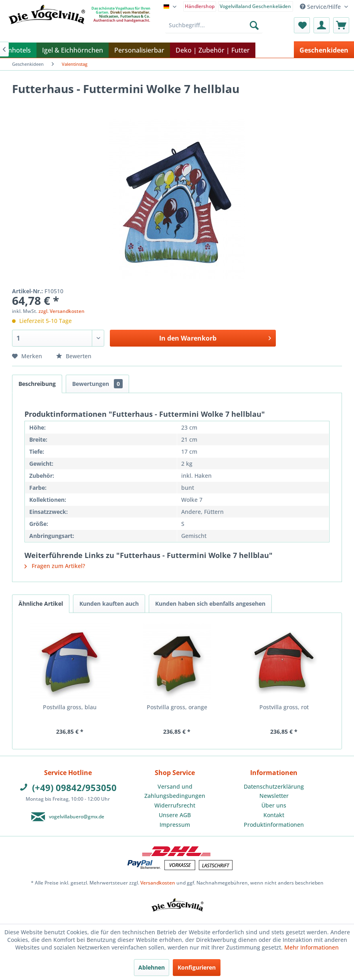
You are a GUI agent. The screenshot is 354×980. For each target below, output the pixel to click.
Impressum (175, 825)
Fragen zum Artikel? (55, 566)
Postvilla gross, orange (177, 707)
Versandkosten (158, 883)
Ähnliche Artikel (41, 604)
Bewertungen (97, 384)
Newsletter (274, 796)
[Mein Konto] (322, 25)
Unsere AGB (175, 815)
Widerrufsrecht (175, 805)
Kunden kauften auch (109, 604)
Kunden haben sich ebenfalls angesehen (210, 604)
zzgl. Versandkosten (62, 311)
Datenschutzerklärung (274, 786)
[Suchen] (254, 25)
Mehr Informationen (312, 947)
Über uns (274, 805)
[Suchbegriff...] (214, 25)
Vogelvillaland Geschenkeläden (255, 6)
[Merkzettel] (302, 25)
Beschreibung (37, 384)
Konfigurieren (197, 967)
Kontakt (274, 815)
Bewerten (74, 356)
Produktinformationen (274, 825)
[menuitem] (200, 6)
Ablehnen (152, 967)
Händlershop (200, 6)
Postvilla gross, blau (70, 707)
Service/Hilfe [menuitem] (321, 7)
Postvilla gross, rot (284, 707)
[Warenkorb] (341, 25)
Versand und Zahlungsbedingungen (175, 791)
